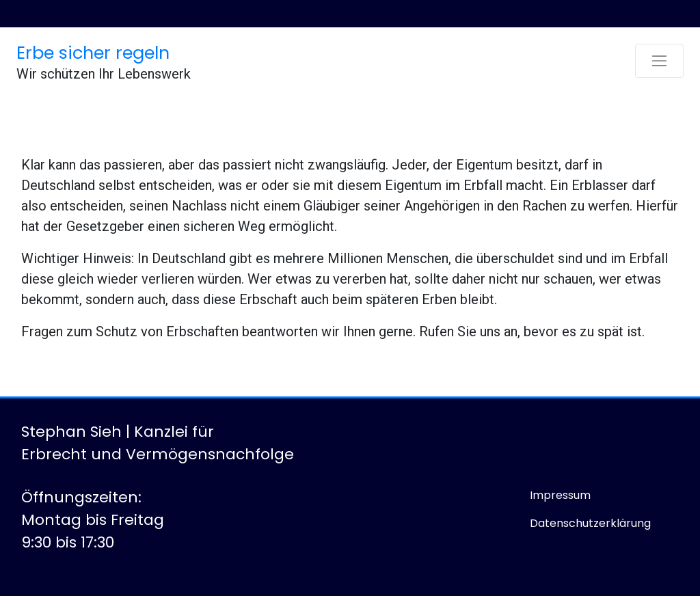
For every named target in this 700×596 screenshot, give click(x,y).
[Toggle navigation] (659, 61)
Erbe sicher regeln (93, 53)
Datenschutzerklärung (590, 523)
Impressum (560, 495)
